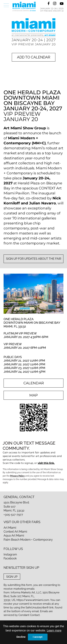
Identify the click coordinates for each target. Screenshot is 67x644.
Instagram (10, 554)
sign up (12, 576)
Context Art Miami (15, 532)
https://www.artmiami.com (33, 600)
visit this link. (46, 463)
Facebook (10, 558)
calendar (34, 383)
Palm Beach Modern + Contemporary (28, 540)
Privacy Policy (17, 476)
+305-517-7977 (13, 515)
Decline (21, 637)
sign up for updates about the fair (34, 259)
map (33, 395)
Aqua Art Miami (14, 536)
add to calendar (34, 57)
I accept (38, 637)
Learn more (54, 630)
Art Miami (10, 528)
